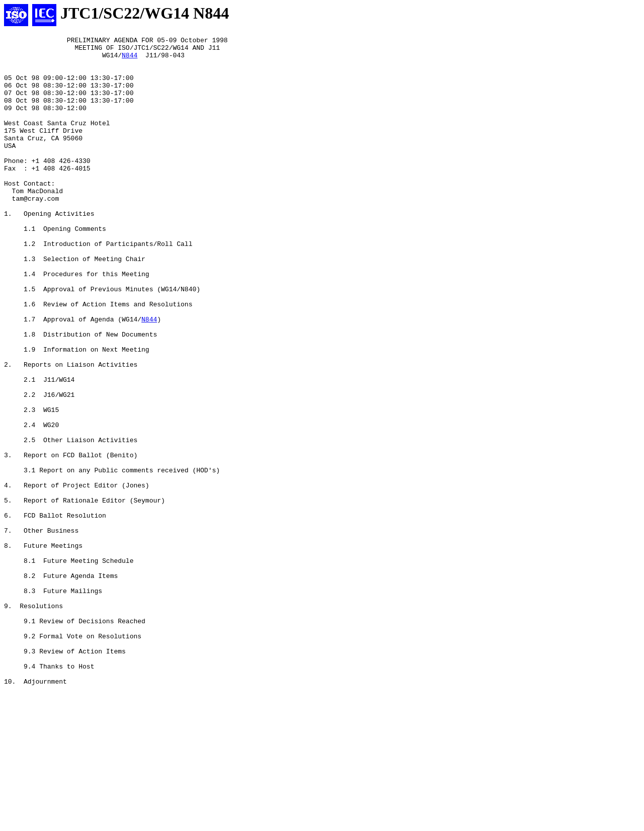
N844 (130, 59)
